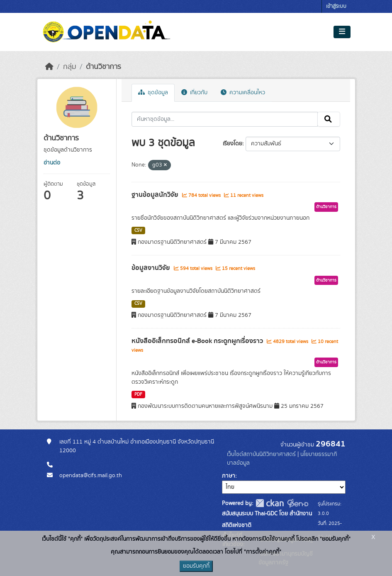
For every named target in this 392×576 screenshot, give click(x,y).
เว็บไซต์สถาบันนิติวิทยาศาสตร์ (261, 454)
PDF (138, 395)
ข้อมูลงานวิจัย (152, 268)
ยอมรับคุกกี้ (196, 566)
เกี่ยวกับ (194, 93)
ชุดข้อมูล (153, 93)
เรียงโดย (233, 144)
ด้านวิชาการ (103, 67)
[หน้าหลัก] (49, 67)
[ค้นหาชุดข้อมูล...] (225, 119)
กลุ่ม (70, 67)
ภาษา (229, 476)
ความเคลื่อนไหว (243, 93)
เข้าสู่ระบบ (336, 6)
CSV (138, 230)
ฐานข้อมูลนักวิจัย (156, 195)
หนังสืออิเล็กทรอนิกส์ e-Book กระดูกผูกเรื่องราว (198, 341)
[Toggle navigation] (342, 32)
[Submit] (329, 119)
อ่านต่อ (52, 163)
